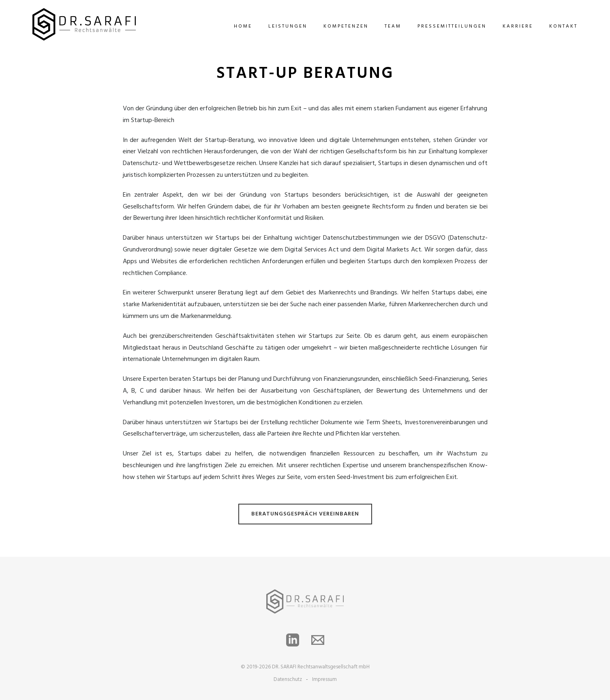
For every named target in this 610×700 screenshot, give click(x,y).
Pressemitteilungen (452, 26)
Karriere (518, 26)
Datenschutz (288, 680)
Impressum (324, 680)
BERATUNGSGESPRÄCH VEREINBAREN (305, 514)
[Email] (318, 640)
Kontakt (563, 26)
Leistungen (288, 26)
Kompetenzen (346, 26)
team (393, 26)
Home (243, 26)
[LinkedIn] (293, 640)
